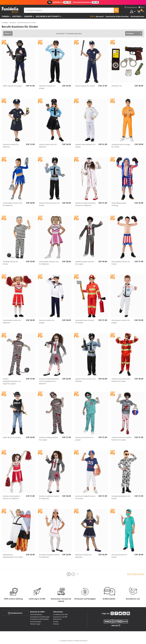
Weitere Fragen (35, 624)
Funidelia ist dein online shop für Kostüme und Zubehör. (10, 10)
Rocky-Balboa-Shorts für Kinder (121, 263)
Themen (5, 16)
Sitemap (56, 624)
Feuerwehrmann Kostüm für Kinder (85, 321)
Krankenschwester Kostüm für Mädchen (49, 556)
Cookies (56, 621)
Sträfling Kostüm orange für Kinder (121, 146)
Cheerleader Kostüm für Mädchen (12, 321)
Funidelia (5, 23)
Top (92, 16)
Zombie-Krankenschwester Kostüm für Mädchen (85, 204)
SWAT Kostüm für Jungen (12, 86)
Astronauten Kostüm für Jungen (121, 321)
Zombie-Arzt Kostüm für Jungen (84, 439)
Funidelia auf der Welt (60, 614)
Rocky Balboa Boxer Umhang (119, 204)
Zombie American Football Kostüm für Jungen (122, 439)
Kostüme (16, 16)
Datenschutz (57, 619)
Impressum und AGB (60, 617)
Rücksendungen (36, 621)
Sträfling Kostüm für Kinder (11, 263)
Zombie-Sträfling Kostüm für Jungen (49, 439)
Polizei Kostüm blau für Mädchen (48, 146)
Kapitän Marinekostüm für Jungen (85, 146)
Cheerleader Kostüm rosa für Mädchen (49, 263)
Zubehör (28, 16)
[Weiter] (78, 574)
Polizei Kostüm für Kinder (85, 86)
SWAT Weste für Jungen (12, 437)
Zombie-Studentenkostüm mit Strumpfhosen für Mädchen (49, 381)
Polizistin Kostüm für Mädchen (11, 146)
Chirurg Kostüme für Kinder (119, 556)
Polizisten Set (117, 86)
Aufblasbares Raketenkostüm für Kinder (13, 556)
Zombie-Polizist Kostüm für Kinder (49, 204)
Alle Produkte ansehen (136, 574)
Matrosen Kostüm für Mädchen (83, 556)
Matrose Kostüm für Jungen (47, 321)
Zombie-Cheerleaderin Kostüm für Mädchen (11, 497)
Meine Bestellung (36, 614)
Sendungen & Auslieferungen (40, 617)
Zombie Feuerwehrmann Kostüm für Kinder (121, 380)
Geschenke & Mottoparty (48, 16)
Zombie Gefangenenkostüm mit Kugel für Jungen (12, 381)
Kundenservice (15, 613)
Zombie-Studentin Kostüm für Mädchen (49, 497)
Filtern (7, 33)
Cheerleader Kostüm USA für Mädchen (12, 204)
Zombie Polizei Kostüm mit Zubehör (85, 380)
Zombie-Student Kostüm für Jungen (85, 263)
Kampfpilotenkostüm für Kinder (121, 497)
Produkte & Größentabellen (40, 619)
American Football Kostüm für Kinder (85, 497)
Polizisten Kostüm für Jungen (47, 87)
